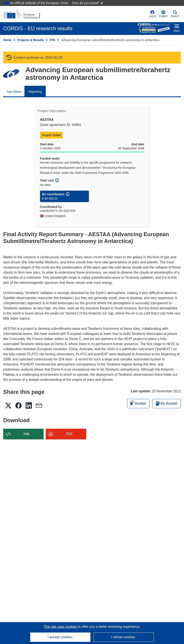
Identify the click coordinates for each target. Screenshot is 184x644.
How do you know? (88, 3)
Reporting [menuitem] (35, 92)
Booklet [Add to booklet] (138, 403)
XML (27, 434)
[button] (163, 14)
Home (7, 40)
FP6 (53, 40)
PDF (69, 434)
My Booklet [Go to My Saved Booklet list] (167, 403)
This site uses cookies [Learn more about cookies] (61, 627)
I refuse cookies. (124, 637)
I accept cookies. (60, 637)
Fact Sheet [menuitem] (14, 92)
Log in (152, 14)
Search (175, 14)
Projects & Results (31, 40)
